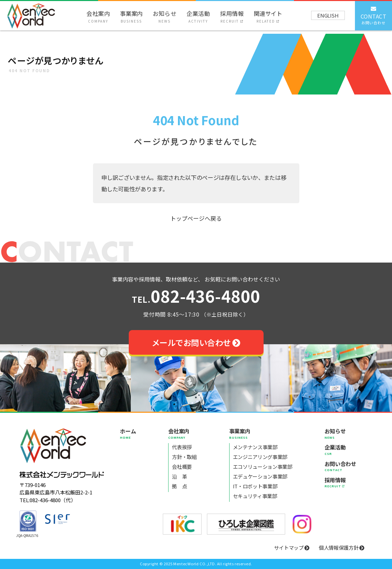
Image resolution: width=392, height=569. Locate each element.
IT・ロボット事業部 (255, 486)
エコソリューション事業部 (263, 467)
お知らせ (164, 16)
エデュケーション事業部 (260, 476)
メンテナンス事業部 (255, 447)
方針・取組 (184, 457)
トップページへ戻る (196, 218)
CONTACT (374, 15)
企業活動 (198, 16)
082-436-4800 (196, 297)
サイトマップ (292, 548)
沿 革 (179, 476)
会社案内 (98, 16)
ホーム (128, 433)
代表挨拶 (182, 447)
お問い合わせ (340, 466)
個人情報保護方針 (342, 548)
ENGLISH (328, 15)
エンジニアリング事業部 (260, 457)
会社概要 (182, 467)
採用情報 (232, 16)
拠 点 (179, 486)
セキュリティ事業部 (255, 496)
